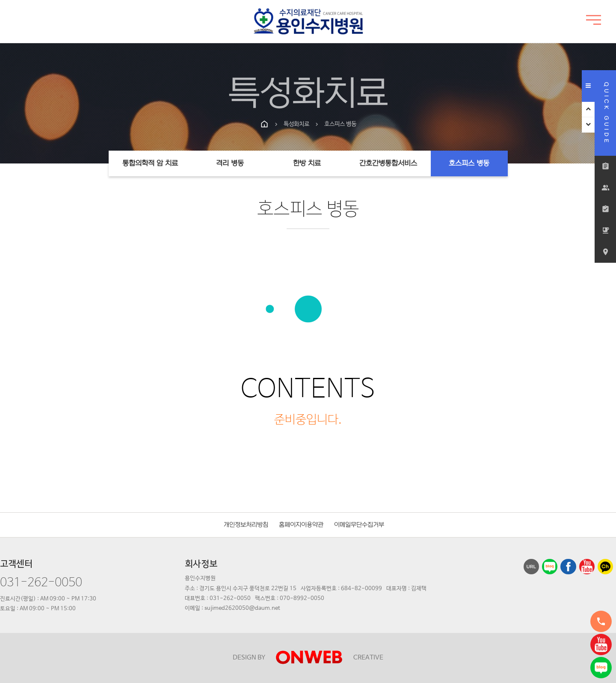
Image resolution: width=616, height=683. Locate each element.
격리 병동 (230, 163)
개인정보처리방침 (246, 525)
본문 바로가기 (0, 0)
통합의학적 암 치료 (150, 163)
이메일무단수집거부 (359, 525)
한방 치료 (307, 163)
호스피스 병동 (469, 163)
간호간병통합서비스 (388, 163)
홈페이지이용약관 (301, 525)
